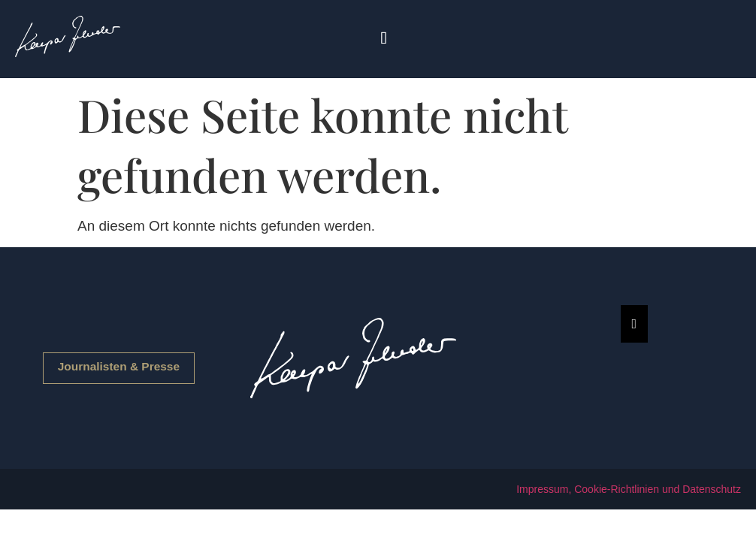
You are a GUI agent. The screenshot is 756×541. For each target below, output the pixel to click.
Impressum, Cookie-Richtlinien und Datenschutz (629, 489)
